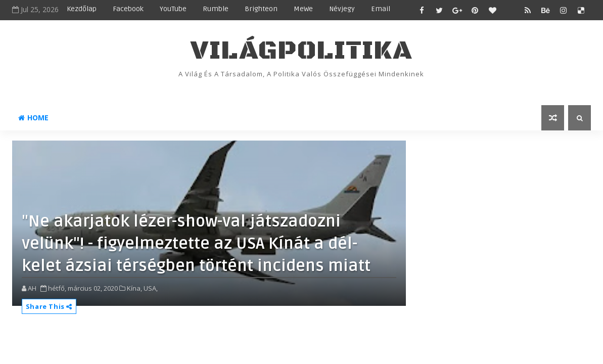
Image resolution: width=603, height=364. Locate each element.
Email (381, 9)
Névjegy (342, 9)
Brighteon (261, 9)
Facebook (128, 9)
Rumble (216, 9)
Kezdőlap (82, 9)
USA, (151, 288)
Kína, (134, 288)
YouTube (173, 9)
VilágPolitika (301, 51)
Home (33, 118)
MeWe (303, 9)
